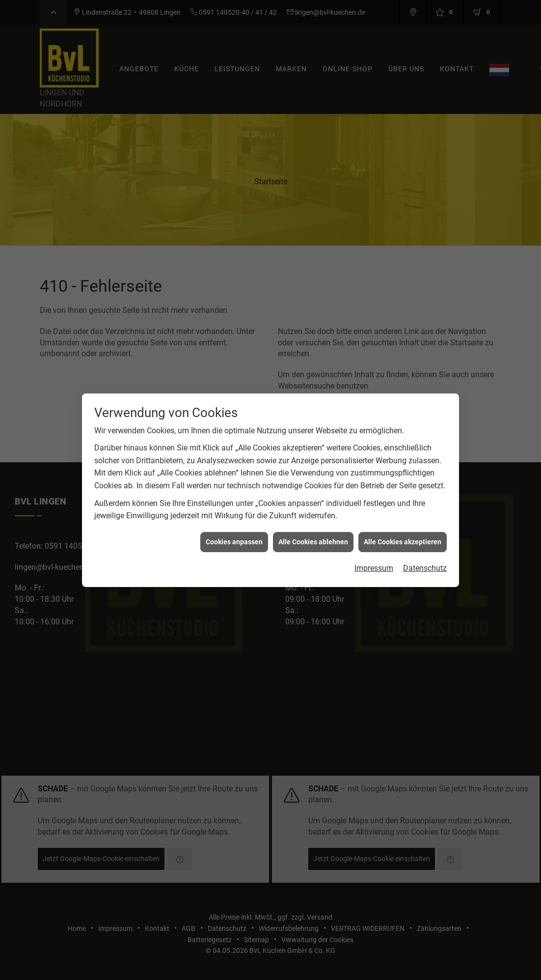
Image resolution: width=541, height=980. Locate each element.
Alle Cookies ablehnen (313, 525)
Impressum (374, 551)
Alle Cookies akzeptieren (403, 525)
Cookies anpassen (234, 525)
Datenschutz (425, 551)
